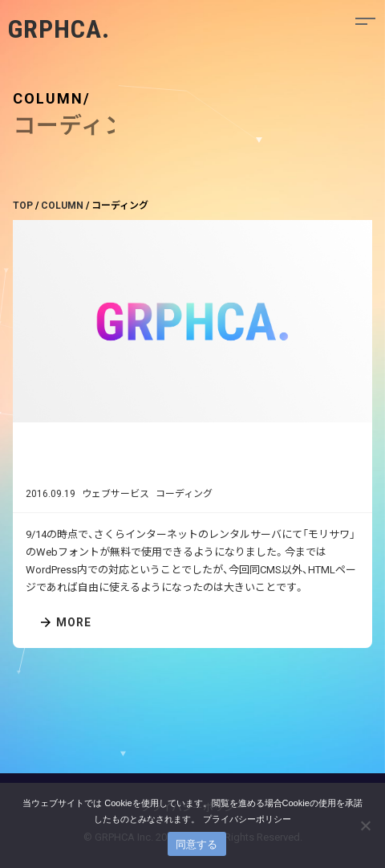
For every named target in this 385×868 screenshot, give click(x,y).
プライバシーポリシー (247, 819)
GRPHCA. (59, 29)
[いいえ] (365, 825)
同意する (197, 844)
